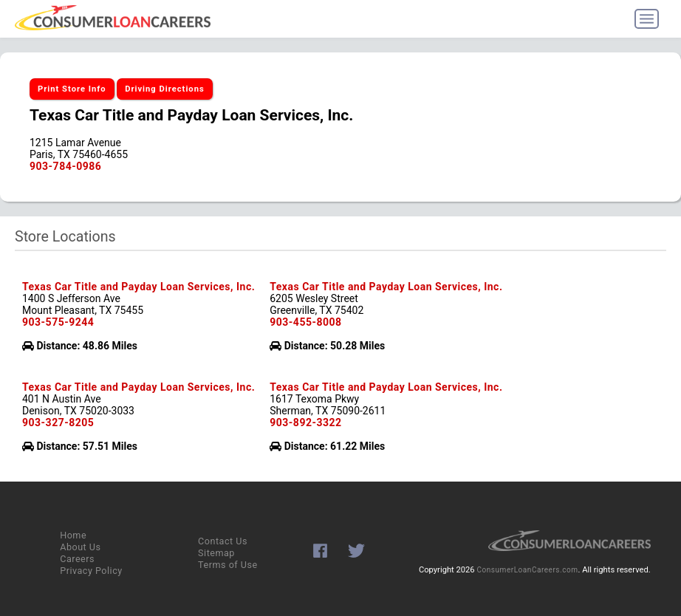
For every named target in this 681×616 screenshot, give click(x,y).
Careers (77, 559)
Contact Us (223, 541)
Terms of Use (228, 565)
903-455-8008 (305, 322)
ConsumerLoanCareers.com (527, 570)
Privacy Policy (91, 571)
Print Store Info (72, 89)
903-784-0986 (65, 166)
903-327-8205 (58, 422)
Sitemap (216, 553)
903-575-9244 (58, 322)
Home (73, 535)
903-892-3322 (305, 422)
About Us (80, 547)
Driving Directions (165, 89)
